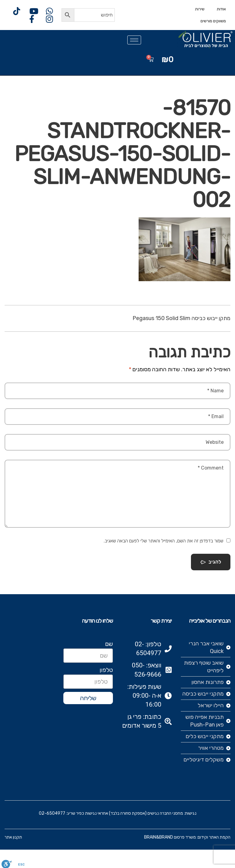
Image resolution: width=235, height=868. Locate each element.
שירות (200, 9)
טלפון (106, 670)
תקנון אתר (13, 837)
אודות (221, 9)
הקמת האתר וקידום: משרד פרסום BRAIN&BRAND (187, 837)
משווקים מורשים (213, 21)
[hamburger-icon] (134, 40)
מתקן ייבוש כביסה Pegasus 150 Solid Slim (181, 318)
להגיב (211, 562)
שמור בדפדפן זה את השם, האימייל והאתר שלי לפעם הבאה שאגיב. (164, 541)
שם (109, 644)
